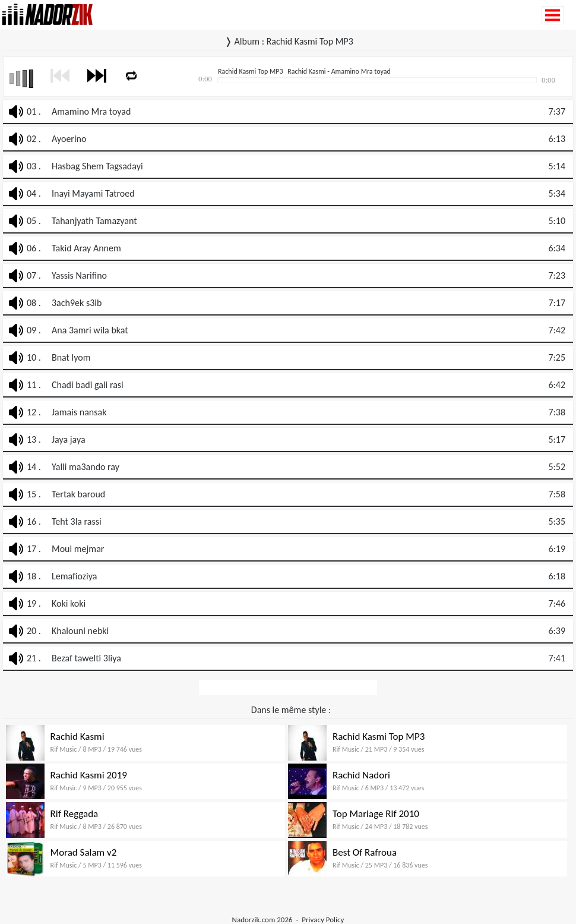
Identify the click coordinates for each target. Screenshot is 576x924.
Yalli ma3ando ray (86, 467)
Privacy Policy (323, 920)
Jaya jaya (69, 439)
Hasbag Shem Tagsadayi (97, 166)
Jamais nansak (79, 412)
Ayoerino (69, 139)
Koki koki (69, 603)
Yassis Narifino (79, 275)
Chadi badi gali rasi (88, 385)
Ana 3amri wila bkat (90, 330)
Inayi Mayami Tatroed (93, 193)
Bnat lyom (71, 357)
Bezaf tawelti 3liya (86, 658)
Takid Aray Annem (86, 248)
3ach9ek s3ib (77, 303)
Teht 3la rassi (77, 521)
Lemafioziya (74, 576)
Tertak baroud (78, 494)
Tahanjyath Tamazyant (94, 221)
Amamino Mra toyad (91, 111)
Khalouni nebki (80, 631)
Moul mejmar (78, 549)
